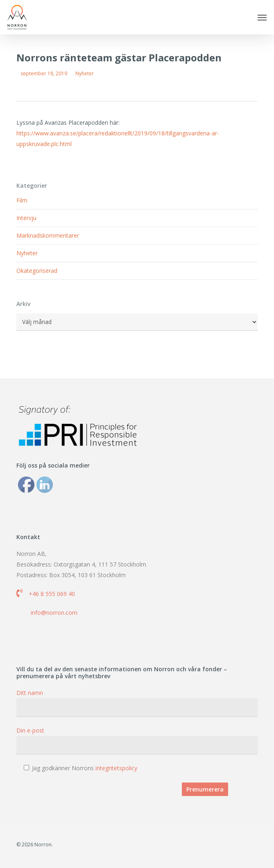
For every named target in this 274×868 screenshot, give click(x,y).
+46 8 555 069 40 (52, 594)
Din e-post (137, 741)
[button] (262, 17)
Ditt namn (137, 703)
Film (22, 200)
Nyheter (85, 73)
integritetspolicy (116, 768)
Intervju (26, 218)
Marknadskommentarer (48, 235)
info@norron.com (54, 613)
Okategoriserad (37, 271)
